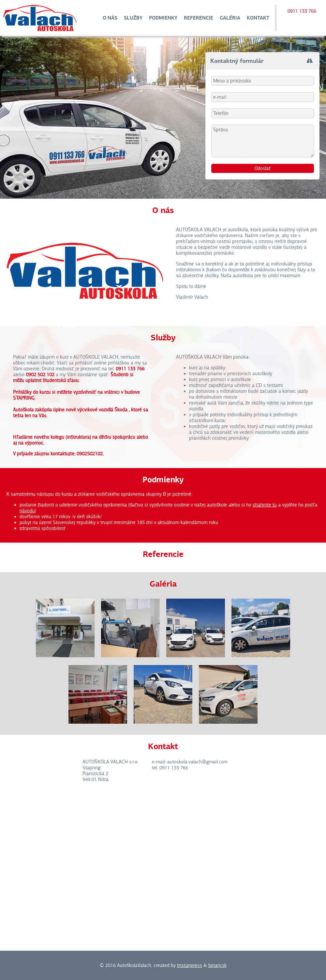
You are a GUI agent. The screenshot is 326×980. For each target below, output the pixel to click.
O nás (110, 18)
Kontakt (258, 18)
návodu (27, 511)
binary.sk (217, 965)
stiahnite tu (265, 505)
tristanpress (190, 965)
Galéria (230, 18)
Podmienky (163, 18)
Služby (133, 18)
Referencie (199, 18)
